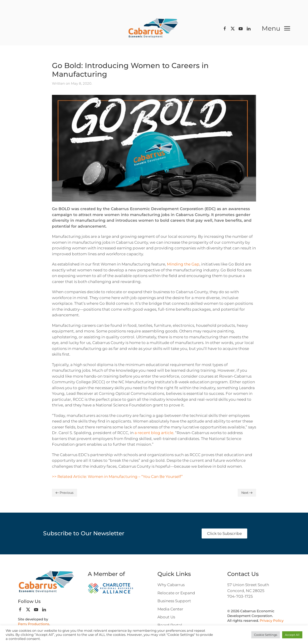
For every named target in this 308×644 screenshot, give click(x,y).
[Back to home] (154, 28)
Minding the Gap (183, 264)
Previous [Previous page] (65, 493)
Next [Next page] (247, 493)
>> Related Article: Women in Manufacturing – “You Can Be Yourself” (117, 477)
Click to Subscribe (224, 533)
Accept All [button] (292, 635)
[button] (276, 28)
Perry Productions (34, 624)
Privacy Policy (272, 621)
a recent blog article (154, 433)
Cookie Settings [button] (266, 635)
